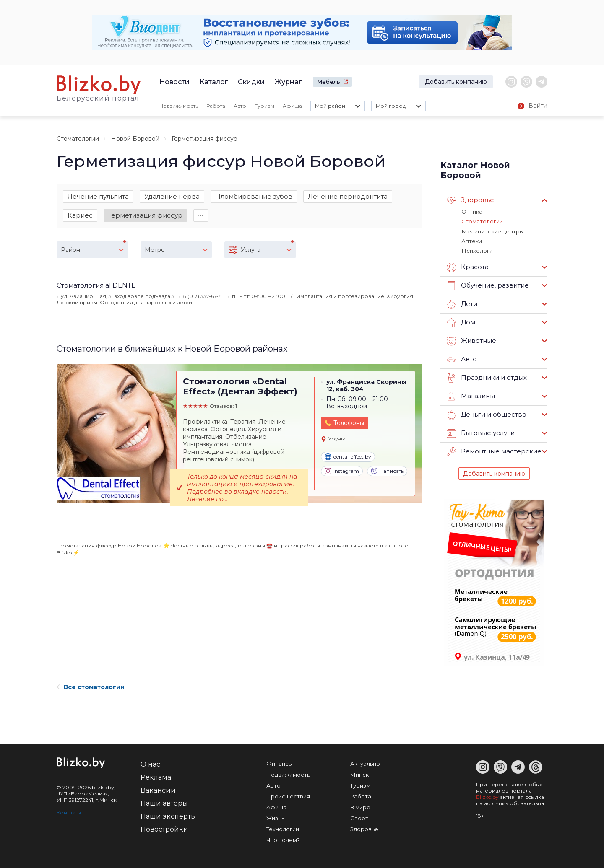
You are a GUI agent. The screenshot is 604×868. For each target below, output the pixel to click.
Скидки (251, 82)
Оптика (472, 212)
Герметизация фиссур (145, 215)
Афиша (292, 106)
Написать (387, 472)
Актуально (365, 763)
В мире (360, 807)
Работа (216, 106)
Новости (174, 82)
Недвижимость (179, 106)
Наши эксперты (168, 816)
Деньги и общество (487, 415)
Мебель (329, 82)
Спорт (359, 818)
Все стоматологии (91, 687)
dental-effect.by (348, 457)
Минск (359, 774)
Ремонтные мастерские (494, 451)
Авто (240, 106)
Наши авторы (164, 803)
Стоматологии (78, 139)
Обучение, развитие (488, 285)
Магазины (471, 396)
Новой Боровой (135, 139)
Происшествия (288, 796)
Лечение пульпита (98, 196)
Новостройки (164, 829)
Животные (471, 341)
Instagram (342, 472)
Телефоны (349, 424)
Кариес (80, 215)
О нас (150, 764)
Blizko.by (487, 797)
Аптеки (472, 241)
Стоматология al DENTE (96, 286)
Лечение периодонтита (348, 196)
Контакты (69, 812)
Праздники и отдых (487, 378)
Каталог (214, 82)
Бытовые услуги (481, 433)
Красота (468, 267)
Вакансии (158, 790)
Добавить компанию (456, 82)
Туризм (264, 106)
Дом (461, 322)
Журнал (289, 82)
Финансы (280, 763)
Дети (462, 304)
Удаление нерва (172, 196)
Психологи (477, 250)
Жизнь (275, 818)
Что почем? (283, 839)
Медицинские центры (492, 231)
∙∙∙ (201, 215)
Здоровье (470, 200)
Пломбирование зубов (254, 196)
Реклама (156, 777)
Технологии (283, 829)
